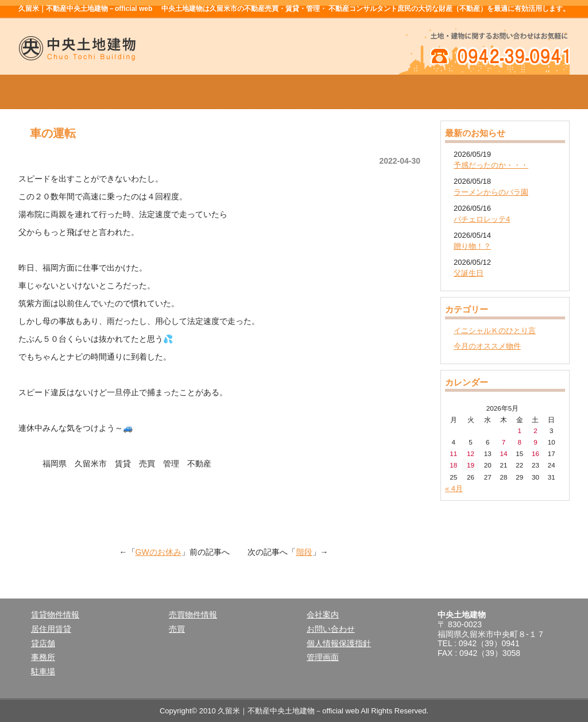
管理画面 (323, 657)
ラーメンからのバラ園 (491, 192)
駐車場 (43, 671)
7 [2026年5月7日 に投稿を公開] (504, 442)
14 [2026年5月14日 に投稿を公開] (503, 453)
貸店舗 (43, 643)
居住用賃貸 (51, 629)
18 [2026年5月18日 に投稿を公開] (453, 465)
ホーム (73, 92)
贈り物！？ (472, 246)
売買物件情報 (294, 92)
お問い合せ (514, 92)
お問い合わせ (331, 629)
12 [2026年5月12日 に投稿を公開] (471, 453)
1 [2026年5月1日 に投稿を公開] (519, 431)
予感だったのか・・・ (491, 165)
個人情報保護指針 (339, 643)
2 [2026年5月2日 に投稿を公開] (535, 431)
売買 (177, 629)
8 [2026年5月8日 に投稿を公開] (519, 442)
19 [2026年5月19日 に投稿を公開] (471, 465)
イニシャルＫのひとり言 (495, 331)
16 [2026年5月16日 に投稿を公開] (535, 453)
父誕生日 (469, 273)
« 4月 (454, 489)
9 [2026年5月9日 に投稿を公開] (535, 442)
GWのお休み (158, 552)
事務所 (43, 657)
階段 (304, 552)
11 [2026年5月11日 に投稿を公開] (453, 453)
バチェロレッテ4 (482, 219)
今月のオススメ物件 (487, 346)
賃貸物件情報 (184, 92)
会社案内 (404, 92)
